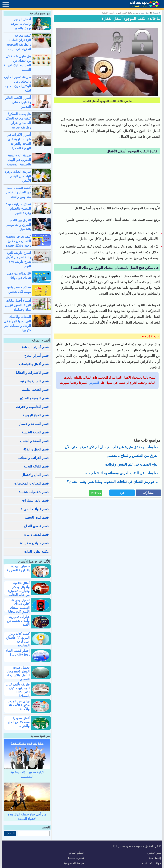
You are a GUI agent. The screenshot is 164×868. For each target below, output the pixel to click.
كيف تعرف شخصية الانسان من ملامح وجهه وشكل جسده (18, 241)
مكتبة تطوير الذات (36, 552)
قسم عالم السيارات (35, 500)
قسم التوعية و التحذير (34, 398)
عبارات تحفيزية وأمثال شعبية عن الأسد (18, 621)
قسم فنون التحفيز (37, 517)
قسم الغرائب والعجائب (33, 458)
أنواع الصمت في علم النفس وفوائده (132, 464)
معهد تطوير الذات (121, 846)
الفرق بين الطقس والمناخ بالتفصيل (133, 456)
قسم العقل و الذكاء (36, 449)
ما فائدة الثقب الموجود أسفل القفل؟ (131, 19)
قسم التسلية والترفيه (34, 381)
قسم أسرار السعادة (35, 347)
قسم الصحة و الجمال (34, 441)
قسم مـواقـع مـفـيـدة (34, 543)
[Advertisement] (107, 179)
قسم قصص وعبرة (36, 534)
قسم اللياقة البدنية (36, 466)
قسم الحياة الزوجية (36, 415)
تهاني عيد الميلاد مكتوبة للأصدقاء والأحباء (19, 705)
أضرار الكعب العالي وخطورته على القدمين (18, 102)
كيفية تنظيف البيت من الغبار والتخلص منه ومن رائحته (19, 192)
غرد (122, 493)
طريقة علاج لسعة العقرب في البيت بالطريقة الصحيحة (19, 160)
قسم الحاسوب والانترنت (32, 407)
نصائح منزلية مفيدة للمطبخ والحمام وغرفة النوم (18, 209)
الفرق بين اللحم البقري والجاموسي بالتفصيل (18, 225)
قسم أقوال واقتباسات (34, 364)
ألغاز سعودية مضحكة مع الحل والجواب (19, 722)
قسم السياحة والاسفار (34, 424)
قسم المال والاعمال (35, 475)
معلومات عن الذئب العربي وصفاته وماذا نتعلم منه (122, 473)
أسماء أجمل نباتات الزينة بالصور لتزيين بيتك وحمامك (18, 305)
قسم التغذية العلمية (35, 390)
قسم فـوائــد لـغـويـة (35, 509)
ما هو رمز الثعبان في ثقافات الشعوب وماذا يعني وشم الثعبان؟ (113, 482)
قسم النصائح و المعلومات (31, 483)
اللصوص (93, 383)
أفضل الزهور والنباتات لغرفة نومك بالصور (21, 24)
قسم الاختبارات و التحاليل (32, 373)
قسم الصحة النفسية (35, 432)
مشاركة (148, 493)
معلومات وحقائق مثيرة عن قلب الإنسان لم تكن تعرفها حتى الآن (112, 447)
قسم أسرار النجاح (37, 356)
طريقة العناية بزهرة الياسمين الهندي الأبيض (18, 176)
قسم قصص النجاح (36, 526)
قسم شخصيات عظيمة (34, 492)
